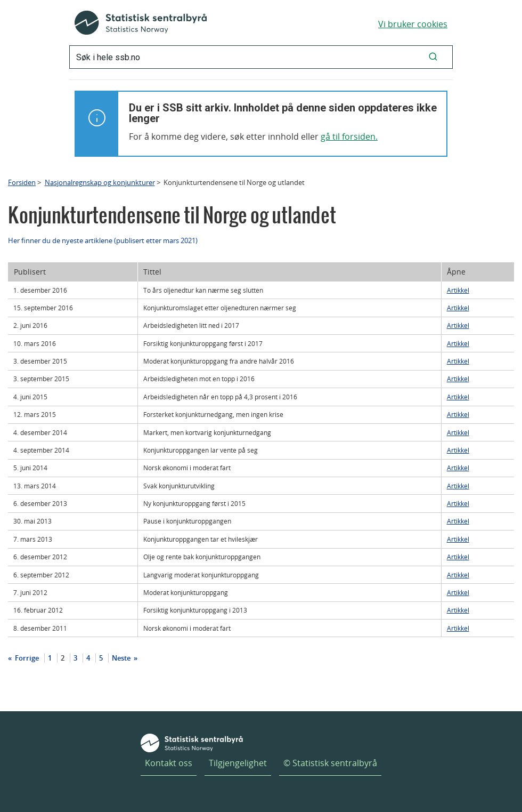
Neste (122, 658)
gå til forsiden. (349, 136)
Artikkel (458, 290)
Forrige (26, 658)
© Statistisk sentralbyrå (330, 763)
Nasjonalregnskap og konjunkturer (100, 182)
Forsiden (22, 182)
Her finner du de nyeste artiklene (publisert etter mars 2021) (103, 240)
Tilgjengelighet (238, 763)
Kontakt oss (169, 763)
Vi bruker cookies (413, 24)
